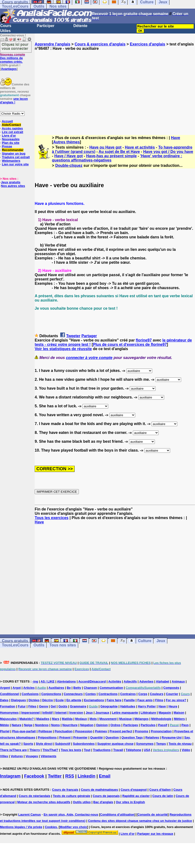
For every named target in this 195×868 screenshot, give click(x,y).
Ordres (116, 725)
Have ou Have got (105, 147)
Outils (39, 6)
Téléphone (133, 750)
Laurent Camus (30, 815)
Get (53, 706)
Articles (29, 688)
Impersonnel (30, 713)
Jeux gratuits (11, 182)
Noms (55, 725)
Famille (129, 700)
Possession (84, 731)
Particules (148, 725)
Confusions (30, 694)
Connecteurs (73, 694)
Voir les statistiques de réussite (63, 349)
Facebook (34, 776)
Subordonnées (84, 744)
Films (159, 700)
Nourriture (70, 725)
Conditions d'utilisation (117, 815)
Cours (6, 26)
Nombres (42, 725)
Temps (161, 744)
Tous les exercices (51, 518)
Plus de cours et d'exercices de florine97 (130, 344)
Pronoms (141, 731)
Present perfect (121, 731)
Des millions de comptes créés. (13, 58)
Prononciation (161, 731)
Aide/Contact (11, 125)
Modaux (81, 719)
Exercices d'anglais (147, 44)
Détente (80, 26)
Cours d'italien (160, 790)
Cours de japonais (106, 796)
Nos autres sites (13, 186)
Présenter (80, 737)
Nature (16, 725)
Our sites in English (130, 802)
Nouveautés (11, 139)
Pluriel (5, 731)
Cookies (51, 827)
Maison (179, 713)
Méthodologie (161, 719)
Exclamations (94, 700)
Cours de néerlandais (34, 796)
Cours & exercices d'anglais (100, 44)
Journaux (102, 713)
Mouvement (108, 719)
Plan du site (11, 143)
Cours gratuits (15, 641)
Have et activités (140, 147)
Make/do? (27, 719)
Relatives (152, 737)
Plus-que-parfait (24, 731)
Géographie (109, 706)
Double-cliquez (69, 165)
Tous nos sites (63, 645)
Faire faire (114, 700)
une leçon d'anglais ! (14, 101)
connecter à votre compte (89, 358)
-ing (35, 681)
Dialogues (18, 700)
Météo (5, 725)
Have (175, 138)
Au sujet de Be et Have (119, 152)
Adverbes (146, 681)
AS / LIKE (48, 681)
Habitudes (128, 706)
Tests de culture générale (71, 796)
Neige (28, 725)
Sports (28, 744)
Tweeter (73, 336)
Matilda (67, 719)
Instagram (10, 776)
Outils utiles (82, 802)
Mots (93, 719)
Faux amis (145, 700)
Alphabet (163, 681)
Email (105, 776)
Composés (171, 688)
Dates (4, 700)
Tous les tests (71, 750)
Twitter (55, 776)
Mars (56, 719)
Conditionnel (9, 694)
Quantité (96, 737)
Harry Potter (147, 706)
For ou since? (176, 700)
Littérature (148, 713)
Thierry (35, 750)
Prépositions (47, 737)
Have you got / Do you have (168, 152)
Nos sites (58, 6)
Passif (163, 725)
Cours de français (65, 790)
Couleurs (157, 694)
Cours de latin (163, 796)
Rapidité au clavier (136, 796)
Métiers (179, 719)
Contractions (108, 694)
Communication (111, 688)
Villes (4, 756)
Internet (61, 713)
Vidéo (186, 750)
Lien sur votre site (15, 164)
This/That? (50, 750)
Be (69, 688)
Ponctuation (63, 731)
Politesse (45, 731)
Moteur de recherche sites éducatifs (44, 802)
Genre (43, 706)
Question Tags (132, 737)
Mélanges (141, 719)
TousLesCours (15, 6)
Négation (87, 725)
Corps (143, 694)
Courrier (172, 694)
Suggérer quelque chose (115, 744)
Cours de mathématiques (99, 790)
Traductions (102, 750)
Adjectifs (130, 681)
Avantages (9, 69)
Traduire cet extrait (16, 157)
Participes (130, 725)
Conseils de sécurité (152, 815)
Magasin (165, 713)
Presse (7, 146)
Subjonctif (63, 744)
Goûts (63, 706)
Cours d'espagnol (134, 790)
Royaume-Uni (172, 737)
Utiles (5, 31)
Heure (173, 706)
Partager (89, 336)
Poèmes (101, 731)
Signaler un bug (14, 154)
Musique (126, 719)
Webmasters (11, 161)
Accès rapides (12, 128)
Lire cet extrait (13, 132)
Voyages (32, 756)
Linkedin (87, 776)
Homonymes (9, 713)
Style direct (44, 744)
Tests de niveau (180, 744)
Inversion (76, 713)
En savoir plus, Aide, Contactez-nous (71, 815)
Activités (115, 681)
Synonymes (145, 744)
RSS (70, 776)
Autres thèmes (67, 142)
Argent (5, 688)
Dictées (34, 700)
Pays (185, 725)
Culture (145, 641)
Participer (46, 26)
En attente (74, 700)
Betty (77, 688)
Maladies (43, 719)
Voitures (17, 756)
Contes (91, 694)
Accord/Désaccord (92, 681)
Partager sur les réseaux (155, 834)
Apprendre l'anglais (52, 44)
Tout (87, 750)
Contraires (128, 694)
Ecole (60, 700)
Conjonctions (51, 694)
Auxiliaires (56, 688)
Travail (118, 750)
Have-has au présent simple (112, 156)
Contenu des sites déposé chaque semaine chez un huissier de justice (140, 821)
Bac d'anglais (103, 802)
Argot (17, 688)
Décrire (47, 700)
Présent (65, 737)
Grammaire (78, 706)
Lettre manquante (125, 713)
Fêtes (32, 706)
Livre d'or (9, 136)
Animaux (178, 681)
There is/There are (13, 750)
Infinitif (47, 713)
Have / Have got (68, 156)
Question (112, 737)
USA (147, 750)
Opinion (102, 725)
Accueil (7, 121)
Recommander (13, 150)
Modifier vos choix (73, 827)
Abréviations (67, 681)
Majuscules (8, 719)
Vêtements (49, 756)
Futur (22, 706)
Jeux (161, 641)
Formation (8, 706)
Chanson (90, 688)
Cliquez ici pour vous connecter (15, 46)
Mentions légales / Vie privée (21, 827)
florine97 (144, 340)
